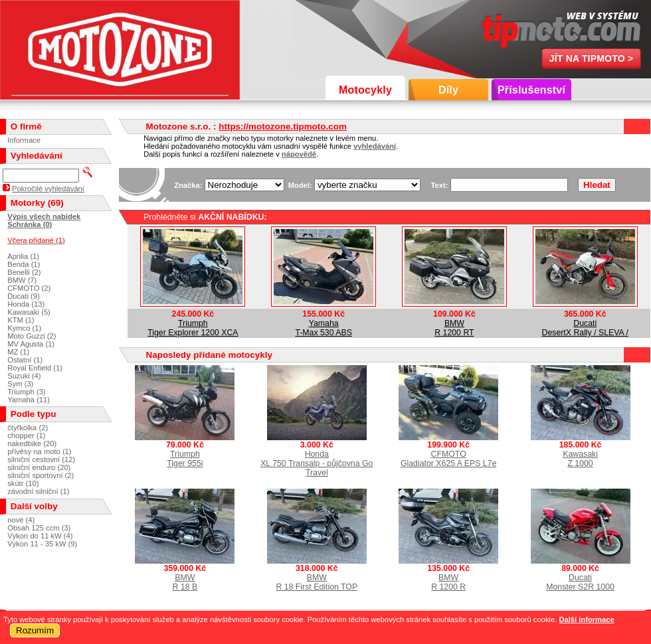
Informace (24, 140)
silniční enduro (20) (39, 467)
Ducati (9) (24, 296)
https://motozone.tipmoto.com (283, 126)
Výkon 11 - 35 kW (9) (42, 544)
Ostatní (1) (25, 360)
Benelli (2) (24, 272)
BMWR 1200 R (448, 582)
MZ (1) (18, 352)
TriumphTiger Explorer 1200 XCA (193, 328)
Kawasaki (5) (29, 312)
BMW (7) (22, 280)
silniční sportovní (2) (41, 475)
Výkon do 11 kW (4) (40, 536)
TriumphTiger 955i (185, 459)
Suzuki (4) (24, 376)
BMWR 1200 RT (454, 328)
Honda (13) (26, 304)
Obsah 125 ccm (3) (39, 528)
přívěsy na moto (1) (39, 451)
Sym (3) (20, 384)
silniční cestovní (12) (41, 459)
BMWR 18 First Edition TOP (317, 582)
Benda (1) (24, 264)
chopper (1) (26, 436)
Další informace (586, 619)
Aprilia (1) (23, 256)
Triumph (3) (26, 392)
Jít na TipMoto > (592, 58)
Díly (448, 90)
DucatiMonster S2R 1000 (580, 582)
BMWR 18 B (185, 582)
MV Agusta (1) (31, 344)
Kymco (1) (24, 328)
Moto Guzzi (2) (32, 336)
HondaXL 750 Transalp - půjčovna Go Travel (317, 463)
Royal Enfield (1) (35, 368)
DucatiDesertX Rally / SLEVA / (585, 328)
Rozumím (35, 630)
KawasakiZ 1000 (580, 459)
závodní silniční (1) (38, 491)
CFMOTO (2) (29, 288)
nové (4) (21, 520)
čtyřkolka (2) (28, 428)
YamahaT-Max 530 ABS (324, 328)
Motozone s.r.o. (120, 50)
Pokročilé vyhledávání (48, 189)
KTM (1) (21, 320)
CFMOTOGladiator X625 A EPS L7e (448, 459)
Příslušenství (531, 90)
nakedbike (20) (32, 443)
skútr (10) (23, 483)
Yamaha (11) (29, 400)
